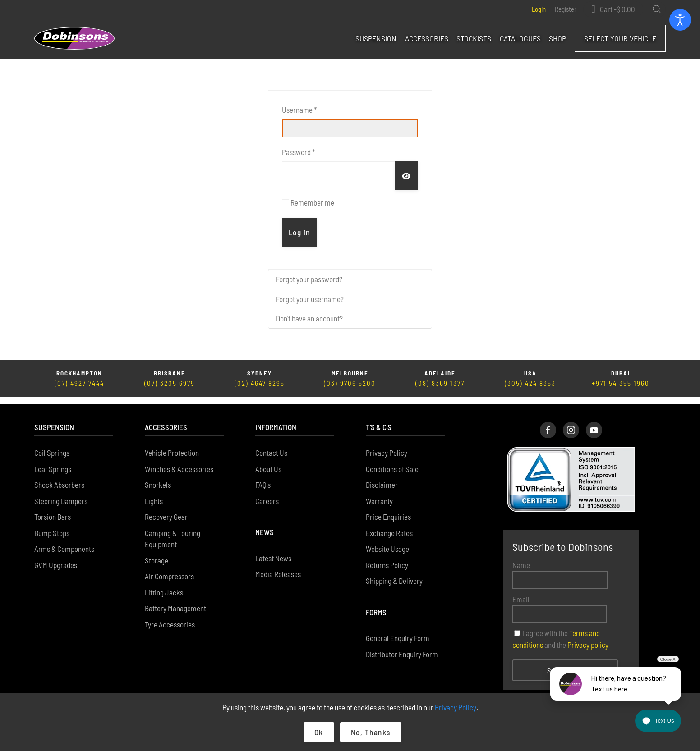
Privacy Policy (387, 446)
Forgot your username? (310, 299)
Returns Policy (387, 558)
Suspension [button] (376, 38)
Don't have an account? (309, 318)
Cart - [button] (617, 9)
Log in (299, 232)
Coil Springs (52, 446)
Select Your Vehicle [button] (620, 38)
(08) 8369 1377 (440, 383)
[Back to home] (74, 38)
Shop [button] (557, 38)
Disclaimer (382, 478)
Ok (319, 732)
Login (539, 9)
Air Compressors (169, 569)
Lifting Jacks (164, 586)
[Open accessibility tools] (680, 20)
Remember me (312, 202)
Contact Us (271, 446)
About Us (268, 462)
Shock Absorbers (59, 478)
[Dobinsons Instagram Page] (571, 423)
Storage (157, 554)
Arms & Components (64, 542)
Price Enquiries (388, 510)
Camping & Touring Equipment (173, 532)
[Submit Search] (657, 9)
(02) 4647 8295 (260, 383)
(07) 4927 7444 (79, 383)
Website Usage (387, 542)
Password (298, 152)
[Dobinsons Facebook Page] (548, 423)
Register (566, 9)
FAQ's (263, 478)
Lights (154, 494)
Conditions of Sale (392, 462)
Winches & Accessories (179, 462)
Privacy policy (588, 638)
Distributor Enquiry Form (402, 647)
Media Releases (278, 567)
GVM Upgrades (56, 558)
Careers (267, 494)
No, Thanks (371, 732)
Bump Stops (52, 526)
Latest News (273, 551)
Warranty (379, 494)
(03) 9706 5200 (350, 383)
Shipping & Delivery (394, 574)
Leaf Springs (53, 462)
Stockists (474, 38)
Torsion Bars (53, 510)
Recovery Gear (166, 510)
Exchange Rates (389, 526)
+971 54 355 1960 (621, 383)
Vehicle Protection (172, 446)
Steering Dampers (61, 494)
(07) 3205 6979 (170, 383)
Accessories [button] (427, 38)
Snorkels (158, 478)
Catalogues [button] (520, 38)
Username (299, 110)
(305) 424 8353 (530, 383)
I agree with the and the (560, 632)
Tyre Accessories (170, 618)
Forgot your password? (309, 279)
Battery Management (175, 601)
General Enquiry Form (398, 631)
